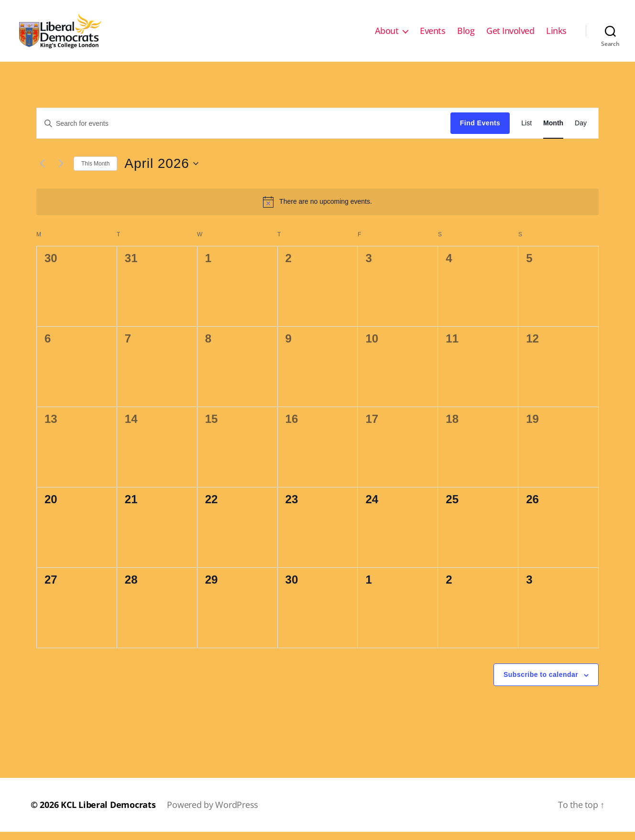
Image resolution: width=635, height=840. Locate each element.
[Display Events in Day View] (581, 131)
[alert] (317, 210)
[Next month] (61, 172)
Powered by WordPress (213, 813)
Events (432, 35)
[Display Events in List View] (526, 131)
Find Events (480, 131)
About (387, 35)
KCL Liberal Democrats (108, 813)
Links (556, 35)
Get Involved (510, 35)
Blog (466, 35)
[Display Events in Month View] (553, 131)
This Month (95, 171)
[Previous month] (42, 172)
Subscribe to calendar (541, 683)
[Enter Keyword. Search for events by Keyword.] (244, 131)
